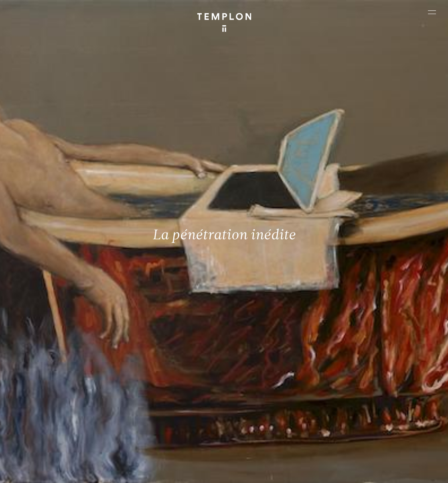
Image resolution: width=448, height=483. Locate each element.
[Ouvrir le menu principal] (432, 12)
